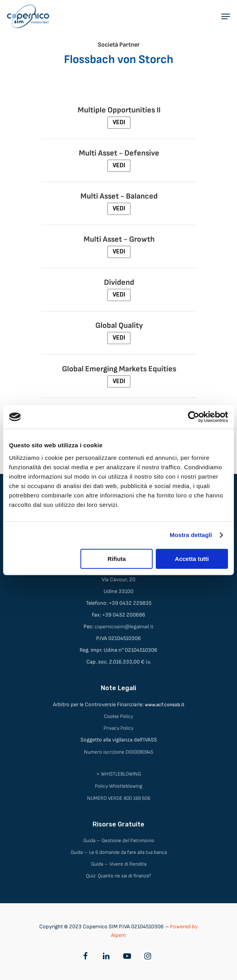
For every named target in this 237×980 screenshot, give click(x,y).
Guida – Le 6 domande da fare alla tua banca (119, 852)
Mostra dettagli (191, 535)
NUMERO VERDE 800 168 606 (119, 798)
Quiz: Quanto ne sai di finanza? (118, 876)
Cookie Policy (118, 716)
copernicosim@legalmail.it (124, 627)
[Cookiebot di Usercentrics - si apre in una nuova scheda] (194, 417)
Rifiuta (117, 559)
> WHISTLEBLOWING (119, 774)
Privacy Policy (118, 728)
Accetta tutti (192, 559)
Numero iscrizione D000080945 (119, 752)
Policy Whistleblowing (119, 786)
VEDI (119, 122)
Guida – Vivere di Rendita (119, 864)
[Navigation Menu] (226, 16)
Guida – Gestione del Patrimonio (119, 841)
